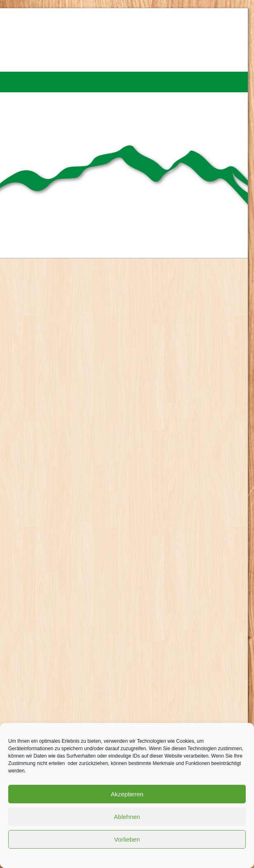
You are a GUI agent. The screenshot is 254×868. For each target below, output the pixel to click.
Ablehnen (127, 817)
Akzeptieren (127, 794)
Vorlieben (127, 839)
